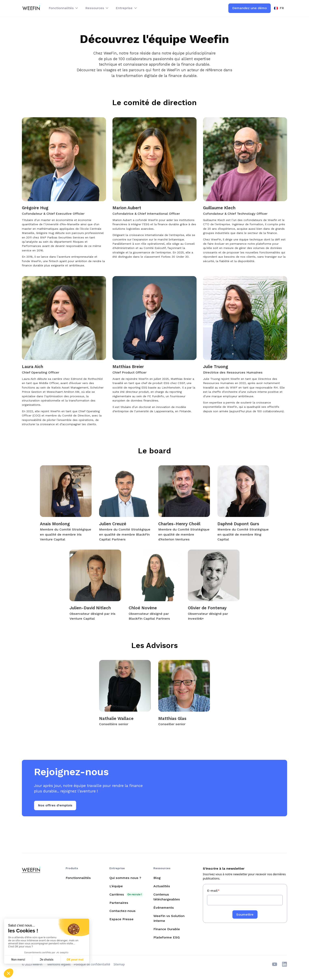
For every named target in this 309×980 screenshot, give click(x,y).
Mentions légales (59, 964)
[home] (31, 8)
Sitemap (119, 964)
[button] (64, 8)
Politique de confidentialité (92, 964)
